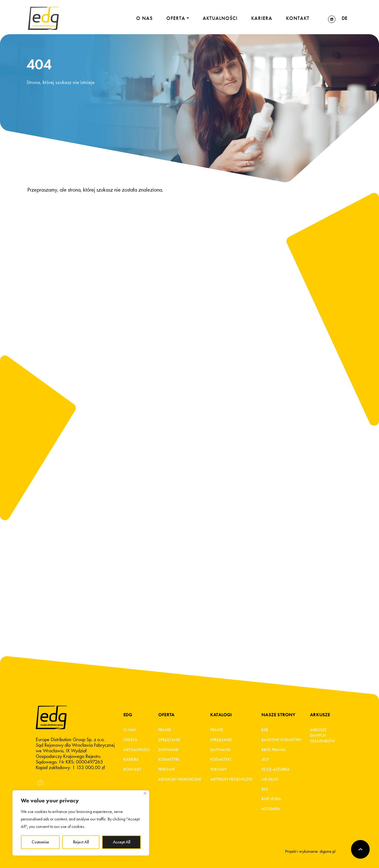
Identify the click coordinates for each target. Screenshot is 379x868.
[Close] (145, 793)
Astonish (271, 810)
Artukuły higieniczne (180, 780)
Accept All (122, 842)
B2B (265, 730)
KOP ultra (271, 800)
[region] (81, 823)
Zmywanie (169, 750)
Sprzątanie (169, 740)
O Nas (129, 730)
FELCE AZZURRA (276, 770)
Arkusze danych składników (322, 736)
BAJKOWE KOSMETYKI (281, 740)
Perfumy (166, 770)
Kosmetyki (169, 760)
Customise (40, 842)
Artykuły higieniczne (231, 780)
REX (265, 790)
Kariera (131, 760)
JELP (265, 760)
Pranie (165, 730)
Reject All (81, 842)
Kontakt (132, 770)
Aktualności (136, 750)
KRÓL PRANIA (273, 750)
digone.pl (328, 851)
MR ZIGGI (270, 780)
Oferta (130, 740)
